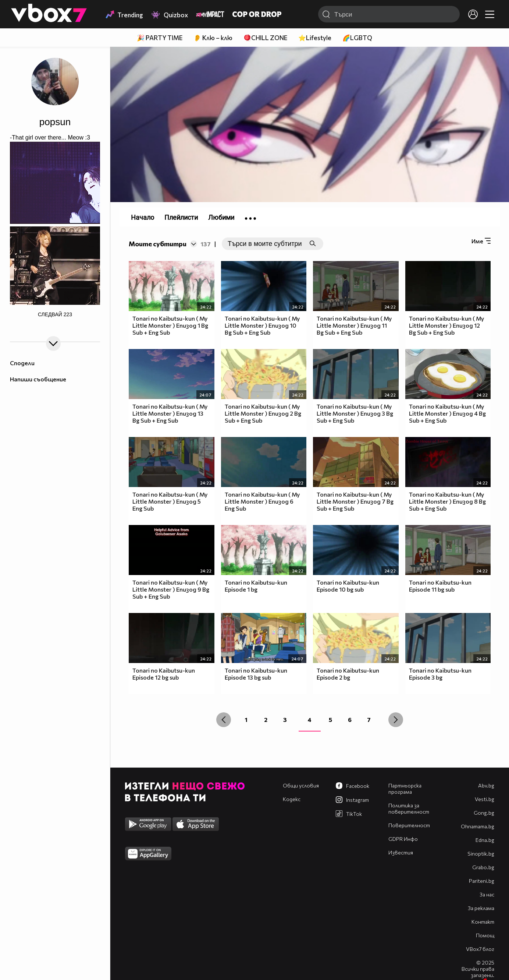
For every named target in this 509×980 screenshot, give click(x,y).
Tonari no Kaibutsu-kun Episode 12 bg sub (164, 674)
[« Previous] (224, 720)
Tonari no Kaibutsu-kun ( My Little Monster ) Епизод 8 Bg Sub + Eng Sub (447, 501)
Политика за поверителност (409, 808)
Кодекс (292, 799)
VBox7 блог (480, 949)
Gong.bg (484, 813)
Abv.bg (486, 785)
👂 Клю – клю (213, 38)
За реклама (481, 908)
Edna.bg (485, 840)
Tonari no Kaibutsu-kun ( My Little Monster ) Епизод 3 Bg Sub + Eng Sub (355, 413)
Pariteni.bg (482, 881)
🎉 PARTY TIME (160, 38)
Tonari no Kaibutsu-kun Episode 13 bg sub (256, 674)
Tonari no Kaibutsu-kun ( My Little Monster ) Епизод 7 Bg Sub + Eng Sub (355, 501)
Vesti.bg (485, 799)
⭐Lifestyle (315, 38)
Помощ (485, 935)
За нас (487, 894)
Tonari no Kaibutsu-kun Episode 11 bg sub (440, 586)
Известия (401, 852)
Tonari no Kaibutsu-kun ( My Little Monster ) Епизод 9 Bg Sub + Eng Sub (171, 589)
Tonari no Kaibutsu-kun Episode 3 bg (440, 674)
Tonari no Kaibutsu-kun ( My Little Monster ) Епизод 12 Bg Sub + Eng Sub (446, 325)
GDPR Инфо (403, 839)
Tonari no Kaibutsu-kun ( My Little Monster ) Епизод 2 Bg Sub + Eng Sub (263, 413)
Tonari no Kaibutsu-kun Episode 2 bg (348, 674)
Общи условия (301, 785)
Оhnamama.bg (478, 826)
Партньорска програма (405, 789)
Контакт (483, 922)
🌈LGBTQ (357, 38)
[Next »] (396, 720)
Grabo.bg (483, 867)
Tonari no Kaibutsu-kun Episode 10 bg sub (348, 586)
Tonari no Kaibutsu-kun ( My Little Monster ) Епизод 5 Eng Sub (170, 501)
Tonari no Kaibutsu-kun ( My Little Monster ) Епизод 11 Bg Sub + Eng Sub (354, 325)
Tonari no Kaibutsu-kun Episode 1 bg (256, 586)
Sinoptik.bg (481, 854)
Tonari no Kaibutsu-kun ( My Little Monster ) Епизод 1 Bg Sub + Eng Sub (170, 325)
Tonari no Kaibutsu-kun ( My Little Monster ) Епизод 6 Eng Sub (262, 501)
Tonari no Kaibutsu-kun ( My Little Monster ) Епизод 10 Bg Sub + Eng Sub (262, 325)
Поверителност (409, 825)
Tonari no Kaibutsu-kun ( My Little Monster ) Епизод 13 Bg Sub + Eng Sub (170, 413)
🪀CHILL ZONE (265, 38)
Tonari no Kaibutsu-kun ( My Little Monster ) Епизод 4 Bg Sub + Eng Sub (447, 413)
